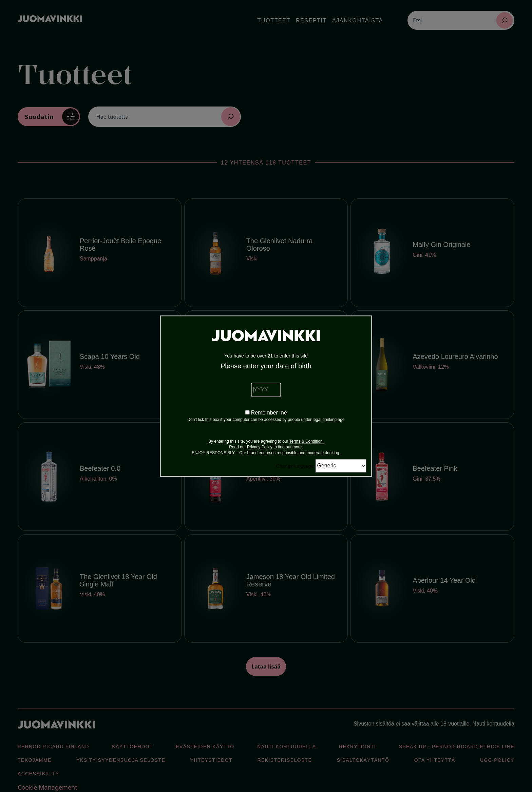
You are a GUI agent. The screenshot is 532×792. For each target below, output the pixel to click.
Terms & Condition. (307, 441)
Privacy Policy (260, 447)
